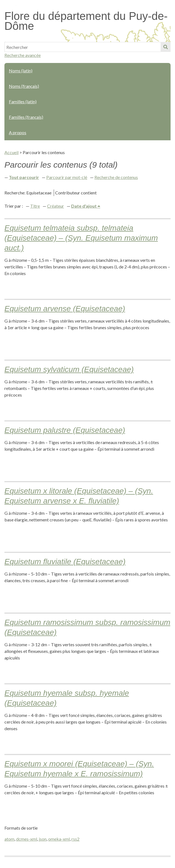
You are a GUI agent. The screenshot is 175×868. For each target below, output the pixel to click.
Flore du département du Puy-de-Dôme (86, 21)
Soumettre (166, 47)
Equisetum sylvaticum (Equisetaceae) (69, 369)
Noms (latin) (21, 71)
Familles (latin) (23, 101)
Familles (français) (26, 117)
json (43, 839)
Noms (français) (24, 86)
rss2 (75, 839)
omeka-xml (59, 839)
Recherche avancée (23, 55)
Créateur (56, 206)
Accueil (11, 152)
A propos (18, 132)
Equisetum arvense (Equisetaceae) (65, 309)
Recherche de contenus (116, 177)
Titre (35, 206)
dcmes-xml (27, 839)
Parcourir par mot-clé (67, 177)
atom (9, 839)
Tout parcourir (24, 177)
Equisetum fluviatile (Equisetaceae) (65, 562)
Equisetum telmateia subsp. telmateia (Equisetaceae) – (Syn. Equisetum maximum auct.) (81, 238)
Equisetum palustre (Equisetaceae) (65, 430)
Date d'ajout (84, 206)
